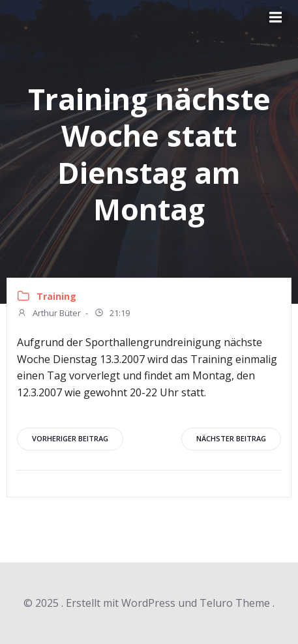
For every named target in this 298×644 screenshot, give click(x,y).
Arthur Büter (49, 314)
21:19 (112, 314)
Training (56, 296)
